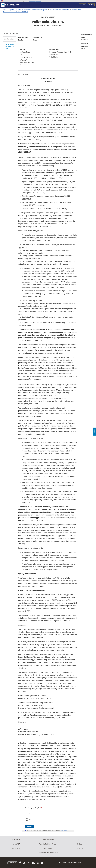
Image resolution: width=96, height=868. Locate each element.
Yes (30, 814)
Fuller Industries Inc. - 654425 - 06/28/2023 (16, 12)
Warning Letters (76, 10)
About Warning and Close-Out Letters (9, 46)
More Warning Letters (11, 33)
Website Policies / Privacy (48, 844)
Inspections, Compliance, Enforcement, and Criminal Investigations (28, 10)
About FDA (16, 844)
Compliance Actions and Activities (60, 10)
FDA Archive (16, 840)
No (30, 819)
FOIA (80, 840)
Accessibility (16, 848)
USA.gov (80, 848)
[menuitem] (87, 38)
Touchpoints (63, 831)
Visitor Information (48, 840)
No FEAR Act (48, 848)
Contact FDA (12, 863)
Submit (29, 826)
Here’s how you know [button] (35, 1)
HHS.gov (80, 844)
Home (4, 10)
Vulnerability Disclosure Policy (48, 853)
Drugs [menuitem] (83, 49)
